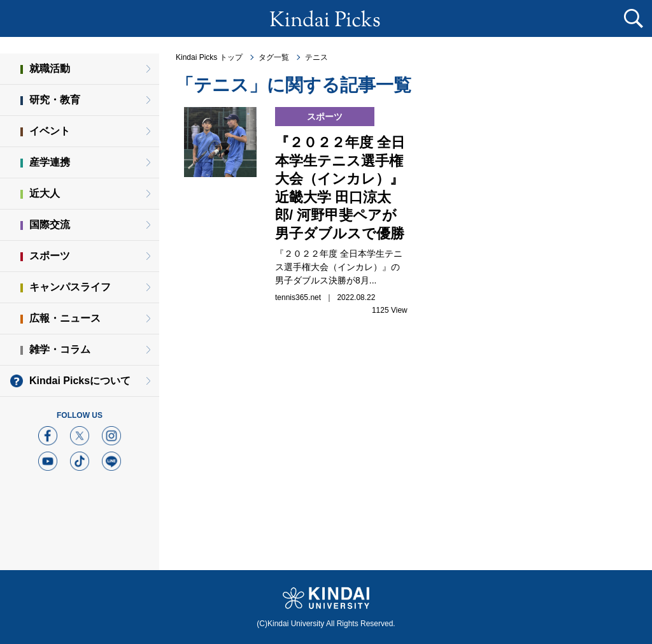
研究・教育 (55, 100)
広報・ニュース (65, 318)
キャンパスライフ (70, 287)
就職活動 (50, 68)
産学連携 (50, 162)
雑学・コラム (60, 349)
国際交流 (50, 225)
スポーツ (50, 256)
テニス (316, 57)
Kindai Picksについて (80, 381)
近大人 (45, 193)
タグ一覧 (274, 57)
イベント (50, 131)
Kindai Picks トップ (209, 57)
